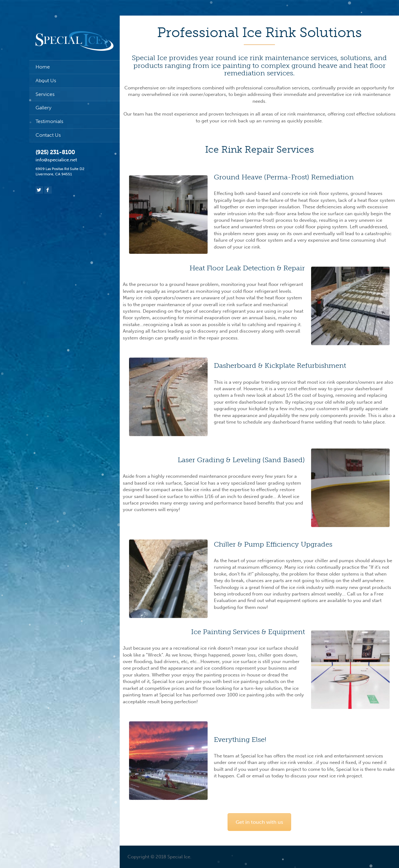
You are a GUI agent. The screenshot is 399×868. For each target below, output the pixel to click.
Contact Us (48, 135)
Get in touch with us (259, 822)
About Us (46, 81)
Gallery (43, 108)
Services (45, 94)
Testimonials (49, 121)
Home (43, 67)
